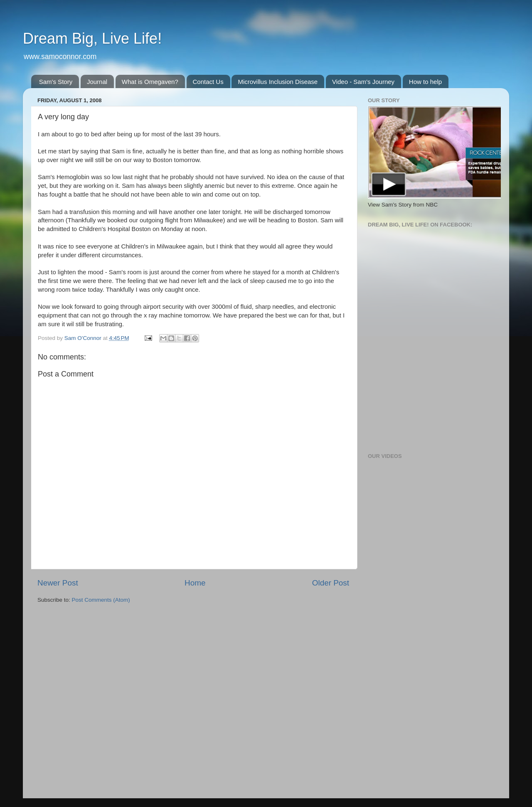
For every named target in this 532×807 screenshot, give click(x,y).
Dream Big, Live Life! (92, 38)
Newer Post (58, 583)
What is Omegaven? (150, 82)
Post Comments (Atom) (101, 600)
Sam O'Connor (84, 338)
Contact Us (208, 82)
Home (195, 583)
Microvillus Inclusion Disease (278, 82)
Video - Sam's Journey (363, 82)
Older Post (331, 583)
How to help (425, 82)
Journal (97, 82)
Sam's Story (56, 82)
